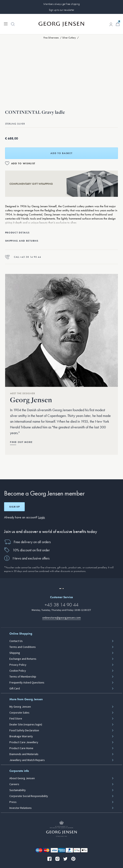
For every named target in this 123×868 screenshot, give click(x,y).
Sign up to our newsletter (62, 10)
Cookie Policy (18, 671)
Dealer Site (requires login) (26, 725)
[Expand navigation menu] (6, 24)
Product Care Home (21, 748)
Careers (14, 784)
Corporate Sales (19, 713)
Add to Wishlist (23, 163)
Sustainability (18, 790)
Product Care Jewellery (24, 742)
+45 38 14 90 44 (61, 605)
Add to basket (61, 153)
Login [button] (42, 517)
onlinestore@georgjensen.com (61, 618)
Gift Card (15, 689)
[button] (13, 26)
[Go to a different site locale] (61, 589)
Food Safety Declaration (24, 731)
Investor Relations (21, 808)
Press (13, 802)
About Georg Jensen (22, 778)
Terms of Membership (23, 677)
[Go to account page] (111, 24)
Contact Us (16, 641)
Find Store (16, 719)
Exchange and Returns (23, 659)
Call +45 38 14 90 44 (23, 257)
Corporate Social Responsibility (29, 796)
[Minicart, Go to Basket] (118, 24)
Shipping (15, 653)
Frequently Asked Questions (27, 683)
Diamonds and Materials (24, 754)
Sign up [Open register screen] (15, 507)
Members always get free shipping (61, 4)
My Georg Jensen (20, 707)
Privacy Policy (18, 665)
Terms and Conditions (23, 647)
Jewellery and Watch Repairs (27, 760)
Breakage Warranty (21, 736)
